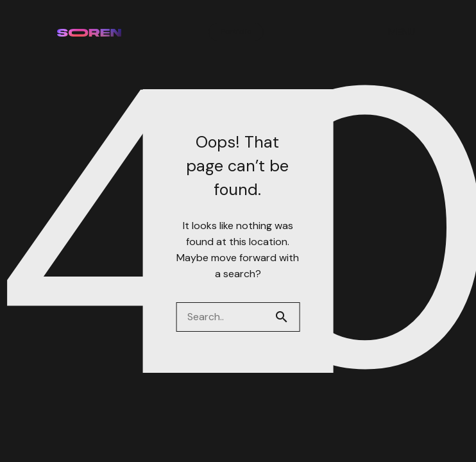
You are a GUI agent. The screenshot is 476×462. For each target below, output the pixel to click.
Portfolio (236, 31)
